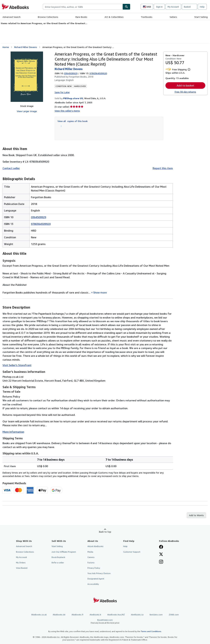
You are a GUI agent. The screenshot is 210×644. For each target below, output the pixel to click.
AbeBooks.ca (137, 615)
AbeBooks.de (59, 615)
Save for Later (62, 92)
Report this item (163, 168)
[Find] (126, 7)
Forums (91, 563)
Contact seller (11, 168)
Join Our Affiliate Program (64, 552)
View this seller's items (67, 111)
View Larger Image (27, 111)
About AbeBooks (95, 546)
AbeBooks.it (95, 615)
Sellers (173, 17)
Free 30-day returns (185, 92)
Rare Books (81, 17)
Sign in (159, 7)
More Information (13, 432)
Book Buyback (58, 557)
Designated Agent (96, 579)
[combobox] (83, 7)
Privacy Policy (94, 568)
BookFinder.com (105, 621)
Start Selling (201, 17)
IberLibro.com (156, 615)
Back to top (105, 532)
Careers (91, 557)
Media (90, 552)
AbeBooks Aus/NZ (116, 615)
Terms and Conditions (151, 631)
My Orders (21, 563)
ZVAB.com (174, 615)
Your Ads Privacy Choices (99, 573)
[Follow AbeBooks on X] (161, 555)
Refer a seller (58, 563)
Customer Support (132, 552)
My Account (173, 7)
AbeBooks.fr (78, 615)
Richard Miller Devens (26, 47)
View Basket (22, 568)
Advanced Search (12, 17)
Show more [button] (100, 292)
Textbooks (147, 17)
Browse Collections (48, 17)
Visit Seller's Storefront (17, 365)
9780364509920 (41, 224)
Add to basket (185, 85)
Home (6, 47)
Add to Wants (196, 515)
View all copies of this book (73, 121)
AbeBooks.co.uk (39, 615)
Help (202, 7)
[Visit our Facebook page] (161, 547)
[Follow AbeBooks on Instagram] (161, 562)
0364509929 (71, 73)
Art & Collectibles (114, 17)
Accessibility (93, 584)
